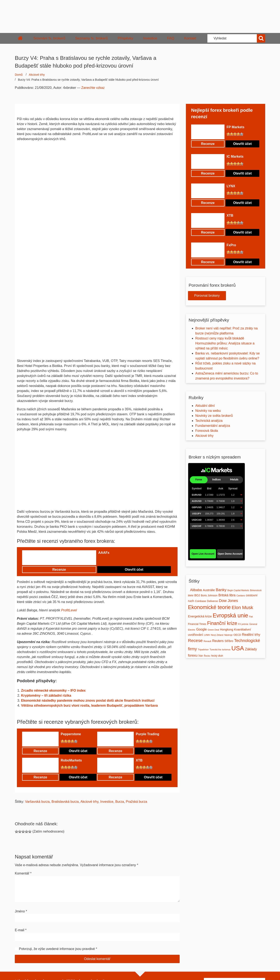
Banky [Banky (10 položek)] (221, 590)
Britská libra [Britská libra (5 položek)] (227, 595)
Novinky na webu (208, 411)
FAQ (171, 38)
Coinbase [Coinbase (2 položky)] (200, 601)
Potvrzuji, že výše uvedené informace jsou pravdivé (57, 949)
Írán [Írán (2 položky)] (201, 656)
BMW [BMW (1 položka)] (191, 596)
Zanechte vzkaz (93, 88)
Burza (120, 802)
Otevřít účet (134, 570)
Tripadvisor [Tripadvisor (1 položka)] (203, 650)
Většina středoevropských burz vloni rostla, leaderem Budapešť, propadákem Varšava (89, 705)
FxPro (231, 245)
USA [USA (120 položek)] (238, 648)
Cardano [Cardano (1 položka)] (241, 596)
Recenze (59, 570)
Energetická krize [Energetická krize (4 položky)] (200, 616)
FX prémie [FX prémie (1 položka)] (243, 624)
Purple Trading (148, 734)
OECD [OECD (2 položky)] (237, 635)
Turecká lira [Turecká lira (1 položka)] (215, 650)
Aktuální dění (205, 406)
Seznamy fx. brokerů (91, 38)
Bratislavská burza (65, 802)
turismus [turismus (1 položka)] (226, 650)
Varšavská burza (37, 802)
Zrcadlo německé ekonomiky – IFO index (53, 690)
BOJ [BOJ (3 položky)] (197, 595)
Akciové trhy (37, 75)
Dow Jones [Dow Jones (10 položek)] (228, 601)
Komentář (23, 873)
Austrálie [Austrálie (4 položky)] (209, 590)
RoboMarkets (71, 760)
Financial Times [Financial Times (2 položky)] (197, 624)
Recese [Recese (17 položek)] (195, 640)
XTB (139, 760)
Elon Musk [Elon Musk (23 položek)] (242, 607)
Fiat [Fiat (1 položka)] (251, 617)
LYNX (231, 186)
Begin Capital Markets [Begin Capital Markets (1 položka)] (238, 590)
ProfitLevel (69, 610)
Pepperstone (71, 734)
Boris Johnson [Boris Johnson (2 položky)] (209, 596)
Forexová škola (207, 431)
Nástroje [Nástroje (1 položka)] (228, 635)
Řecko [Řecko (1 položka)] (207, 656)
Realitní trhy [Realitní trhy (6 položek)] (251, 634)
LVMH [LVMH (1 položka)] (207, 635)
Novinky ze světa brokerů (214, 416)
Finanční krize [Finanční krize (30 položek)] (222, 623)
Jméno (21, 911)
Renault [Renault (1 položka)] (207, 641)
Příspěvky (125, 38)
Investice (150, 38)
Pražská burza (136, 802)
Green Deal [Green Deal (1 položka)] (213, 630)
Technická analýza (209, 421)
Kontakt (190, 38)
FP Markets (235, 127)
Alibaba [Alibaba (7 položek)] (196, 590)
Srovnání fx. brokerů (49, 38)
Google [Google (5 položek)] (201, 629)
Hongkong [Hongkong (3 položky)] (226, 629)
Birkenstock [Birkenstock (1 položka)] (256, 590)
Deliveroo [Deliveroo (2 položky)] (213, 601)
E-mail (21, 930)
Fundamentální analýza (213, 426)
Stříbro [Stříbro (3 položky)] (229, 641)
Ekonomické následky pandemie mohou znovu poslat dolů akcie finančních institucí (88, 700)
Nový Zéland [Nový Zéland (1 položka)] (217, 635)
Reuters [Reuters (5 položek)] (218, 641)
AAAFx (104, 553)
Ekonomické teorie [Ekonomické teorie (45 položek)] (209, 607)
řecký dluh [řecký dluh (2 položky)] (217, 656)
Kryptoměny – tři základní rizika (46, 695)
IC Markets (235, 156)
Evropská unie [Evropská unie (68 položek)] (230, 616)
